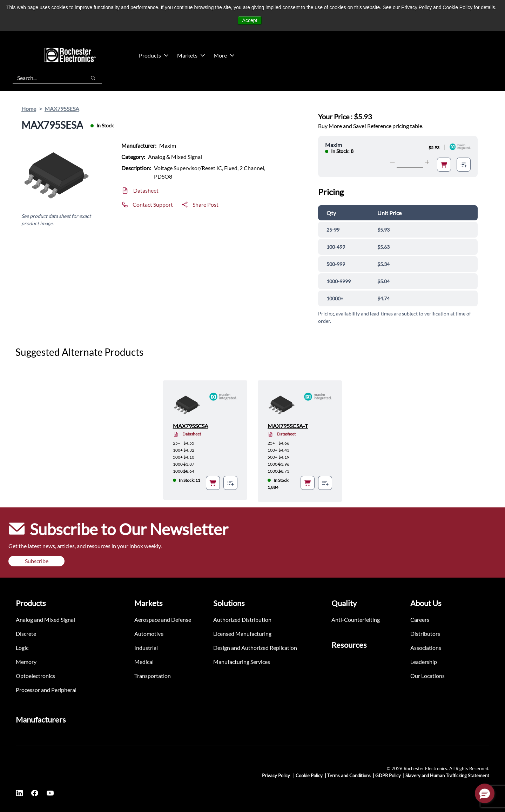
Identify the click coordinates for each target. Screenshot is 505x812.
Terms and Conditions (349, 776)
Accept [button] (250, 20)
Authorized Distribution (242, 620)
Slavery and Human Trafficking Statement (447, 776)
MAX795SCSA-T (288, 426)
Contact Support (153, 204)
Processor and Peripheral (46, 690)
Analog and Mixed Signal (45, 620)
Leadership (424, 662)
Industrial (146, 648)
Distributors (425, 634)
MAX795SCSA (191, 426)
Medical (144, 662)
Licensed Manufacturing (242, 634)
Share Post (206, 204)
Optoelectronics (35, 676)
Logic (22, 648)
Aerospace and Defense (163, 620)
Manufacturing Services (242, 662)
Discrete (26, 634)
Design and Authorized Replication (255, 648)
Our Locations (427, 676)
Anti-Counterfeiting (356, 620)
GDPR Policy (388, 776)
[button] (485, 793)
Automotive (149, 634)
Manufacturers (41, 720)
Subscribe (37, 561)
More (224, 55)
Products (154, 55)
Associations (426, 648)
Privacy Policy (277, 776)
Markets (191, 55)
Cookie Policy (309, 776)
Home (29, 109)
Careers (420, 620)
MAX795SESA (62, 109)
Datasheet (146, 190)
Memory (26, 662)
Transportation (153, 676)
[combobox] (46, 78)
